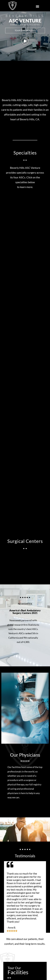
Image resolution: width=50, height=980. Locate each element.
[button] (38, 6)
